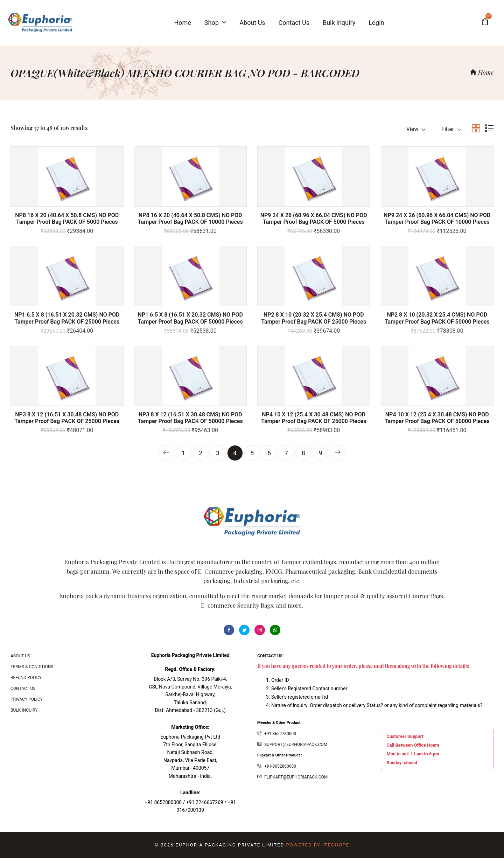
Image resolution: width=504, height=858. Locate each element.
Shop (215, 23)
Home (482, 72)
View (416, 129)
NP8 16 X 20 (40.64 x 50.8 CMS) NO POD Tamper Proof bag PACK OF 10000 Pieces (190, 219)
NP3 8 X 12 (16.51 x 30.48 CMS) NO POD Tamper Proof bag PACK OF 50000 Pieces (190, 418)
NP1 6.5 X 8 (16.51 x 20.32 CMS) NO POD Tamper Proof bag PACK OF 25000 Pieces (67, 318)
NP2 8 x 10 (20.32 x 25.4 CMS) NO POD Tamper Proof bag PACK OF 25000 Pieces (314, 318)
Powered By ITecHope (318, 845)
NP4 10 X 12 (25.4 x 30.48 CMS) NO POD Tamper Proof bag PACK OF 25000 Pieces (314, 418)
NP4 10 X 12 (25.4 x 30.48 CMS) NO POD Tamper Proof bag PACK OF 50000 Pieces (437, 418)
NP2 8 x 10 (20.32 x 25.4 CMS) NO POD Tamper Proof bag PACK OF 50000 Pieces (437, 318)
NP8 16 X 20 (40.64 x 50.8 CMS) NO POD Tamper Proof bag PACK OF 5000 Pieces (67, 219)
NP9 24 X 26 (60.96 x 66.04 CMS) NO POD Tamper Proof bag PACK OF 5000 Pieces (314, 219)
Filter (451, 129)
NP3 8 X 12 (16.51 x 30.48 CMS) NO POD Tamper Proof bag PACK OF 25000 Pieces (67, 418)
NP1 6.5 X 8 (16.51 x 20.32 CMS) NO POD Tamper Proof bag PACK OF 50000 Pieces (190, 318)
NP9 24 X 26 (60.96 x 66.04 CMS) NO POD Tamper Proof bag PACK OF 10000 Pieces (437, 219)
